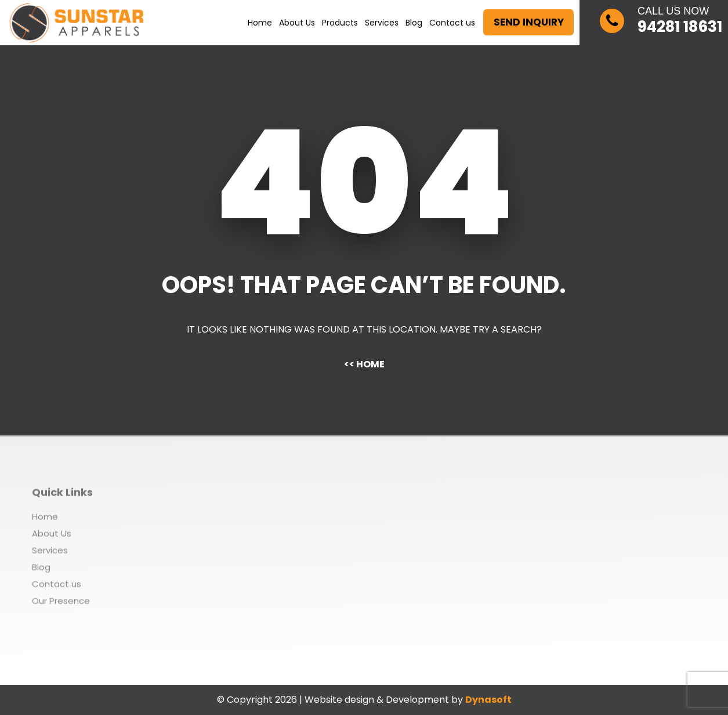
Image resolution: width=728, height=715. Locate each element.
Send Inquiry (529, 22)
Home (260, 23)
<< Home (364, 364)
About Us (297, 23)
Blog (414, 23)
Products (340, 23)
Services (382, 23)
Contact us (452, 23)
